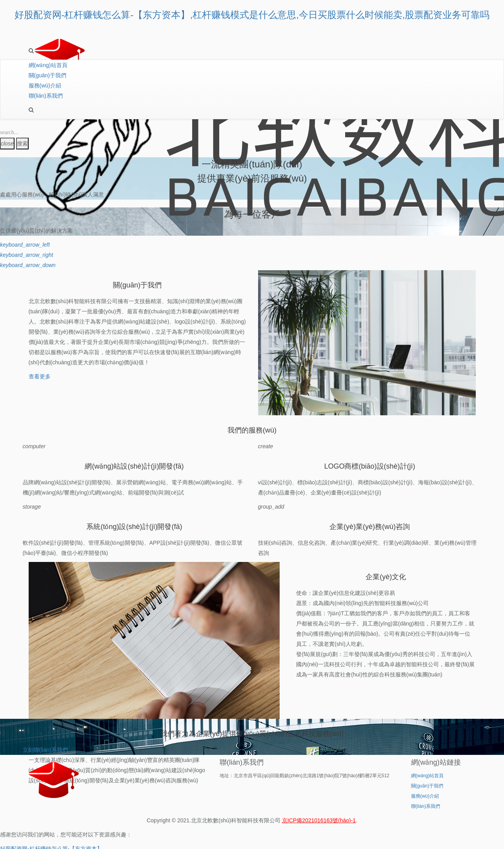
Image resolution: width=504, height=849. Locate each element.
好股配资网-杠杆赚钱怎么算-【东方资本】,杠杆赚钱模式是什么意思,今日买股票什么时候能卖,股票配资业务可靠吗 (252, 15)
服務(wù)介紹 (45, 85)
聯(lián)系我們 (46, 96)
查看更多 (40, 376)
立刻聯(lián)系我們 (45, 750)
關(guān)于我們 (47, 75)
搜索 (22, 144)
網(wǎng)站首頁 (48, 65)
